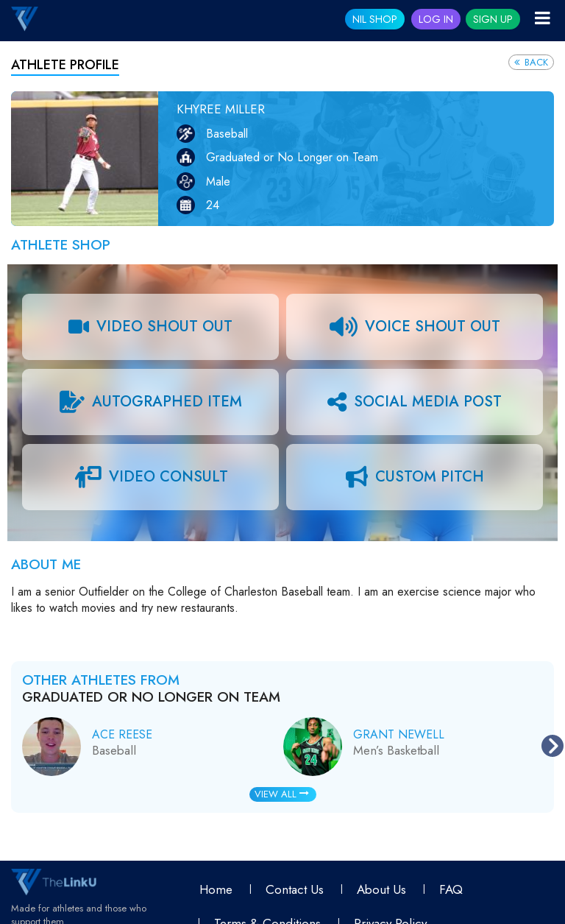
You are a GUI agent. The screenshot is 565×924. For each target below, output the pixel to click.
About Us (381, 889)
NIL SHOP (375, 19)
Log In (436, 19)
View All (282, 794)
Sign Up (493, 19)
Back (531, 62)
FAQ (451, 889)
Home (216, 889)
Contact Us (295, 889)
